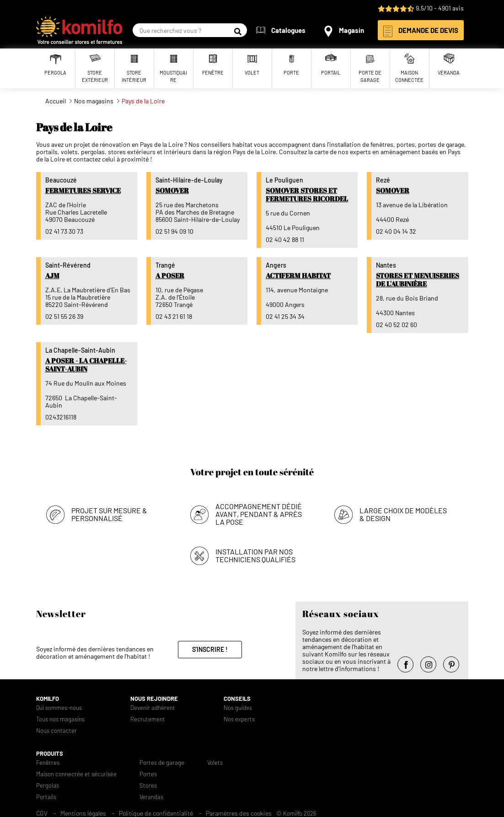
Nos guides (238, 708)
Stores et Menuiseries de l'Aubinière (418, 279)
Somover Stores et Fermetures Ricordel (307, 194)
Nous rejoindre (154, 699)
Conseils (237, 699)
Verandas (151, 797)
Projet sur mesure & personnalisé (109, 514)
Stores (148, 786)
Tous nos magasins (60, 719)
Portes (148, 774)
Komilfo (48, 699)
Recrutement (148, 719)
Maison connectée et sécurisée (76, 774)
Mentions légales (83, 813)
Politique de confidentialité (156, 813)
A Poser (170, 275)
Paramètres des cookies (239, 813)
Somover (172, 190)
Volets (215, 763)
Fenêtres (48, 763)
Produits (50, 754)
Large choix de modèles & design (403, 514)
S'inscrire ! (210, 649)
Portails (46, 797)
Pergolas (48, 786)
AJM (52, 275)
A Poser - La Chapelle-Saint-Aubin (86, 365)
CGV (42, 813)
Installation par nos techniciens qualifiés (255, 555)
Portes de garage (162, 763)
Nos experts (239, 719)
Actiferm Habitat (298, 275)
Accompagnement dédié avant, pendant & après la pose (259, 514)
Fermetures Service (83, 190)
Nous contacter (56, 731)
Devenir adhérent (153, 708)
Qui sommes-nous (59, 708)
